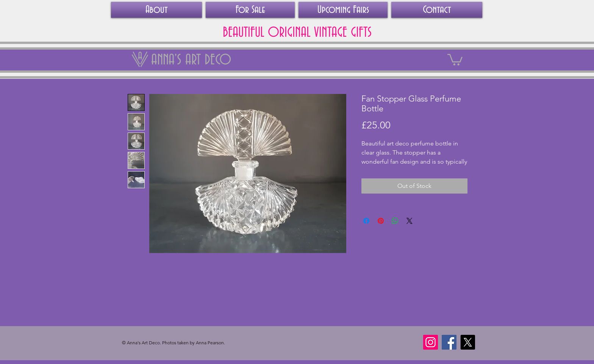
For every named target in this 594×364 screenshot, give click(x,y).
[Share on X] (410, 221)
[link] (455, 59)
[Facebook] (449, 342)
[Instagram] (431, 342)
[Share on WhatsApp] (395, 221)
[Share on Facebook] (366, 221)
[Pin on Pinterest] (381, 221)
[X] (468, 342)
